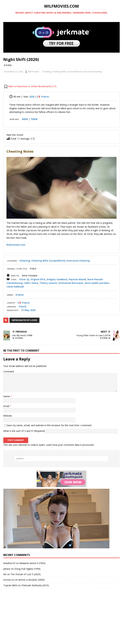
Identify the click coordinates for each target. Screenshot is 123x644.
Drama (20, 295)
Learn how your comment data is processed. (70, 445)
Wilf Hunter (33, 72)
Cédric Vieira (31, 283)
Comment (9, 371)
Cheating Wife (59, 72)
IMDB (25, 119)
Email (7, 406)
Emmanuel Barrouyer (71, 283)
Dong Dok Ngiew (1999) (27, 569)
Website (8, 416)
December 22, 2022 (14, 72)
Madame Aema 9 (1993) (32, 563)
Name (7, 396)
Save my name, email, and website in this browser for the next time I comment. (49, 425)
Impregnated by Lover (24, 320)
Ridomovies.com (16, 245)
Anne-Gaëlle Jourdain (97, 283)
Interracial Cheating (92, 72)
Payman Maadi (77, 279)
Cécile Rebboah (15, 287)
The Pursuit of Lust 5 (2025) (26, 574)
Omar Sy (24, 279)
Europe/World (74, 72)
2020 (32, 97)
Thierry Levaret (48, 283)
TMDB (34, 119)
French (23, 306)
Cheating (47, 72)
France (45, 97)
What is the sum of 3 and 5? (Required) (24, 431)
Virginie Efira (38, 279)
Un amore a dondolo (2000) (30, 580)
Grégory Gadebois (57, 279)
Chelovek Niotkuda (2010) (35, 585)
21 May (25, 310)
